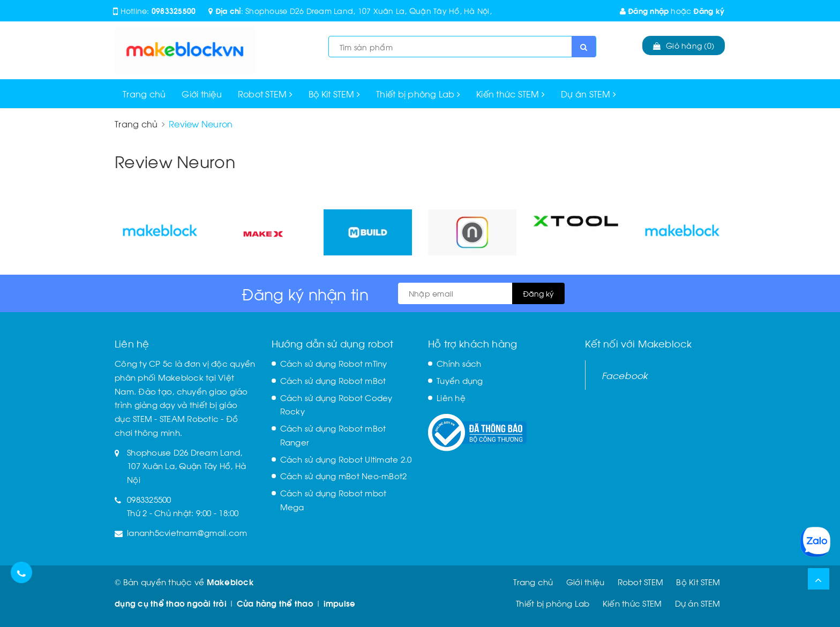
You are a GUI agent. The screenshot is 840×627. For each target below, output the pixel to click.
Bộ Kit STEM (334, 93)
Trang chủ (144, 93)
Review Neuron (175, 160)
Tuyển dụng (460, 380)
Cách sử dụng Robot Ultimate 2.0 (346, 459)
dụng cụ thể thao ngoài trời (171, 603)
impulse (340, 603)
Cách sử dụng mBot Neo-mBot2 (344, 475)
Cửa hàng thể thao (275, 603)
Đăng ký (709, 10)
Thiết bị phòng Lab (418, 93)
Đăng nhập (644, 10)
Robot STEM (265, 93)
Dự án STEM (588, 93)
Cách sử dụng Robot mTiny (334, 363)
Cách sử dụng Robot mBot (333, 380)
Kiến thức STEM (511, 93)
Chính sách (459, 363)
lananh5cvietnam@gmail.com (187, 532)
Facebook (625, 375)
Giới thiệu (202, 93)
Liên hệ (451, 397)
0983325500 (174, 10)
